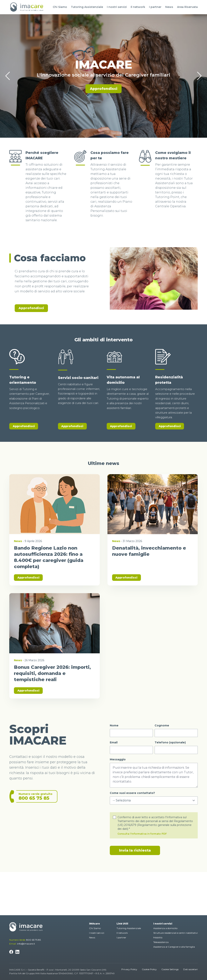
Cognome (162, 725)
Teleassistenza (161, 942)
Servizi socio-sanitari (78, 378)
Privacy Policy (129, 969)
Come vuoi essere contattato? (132, 793)
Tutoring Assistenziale (87, 7)
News (169, 7)
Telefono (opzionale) (170, 742)
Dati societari (190, 969)
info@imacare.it (26, 944)
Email (114, 742)
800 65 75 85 (34, 940)
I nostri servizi (117, 7)
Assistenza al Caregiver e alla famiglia (174, 947)
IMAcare (95, 924)
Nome (114, 725)
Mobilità (158, 937)
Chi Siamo (60, 7)
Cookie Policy (149, 969)
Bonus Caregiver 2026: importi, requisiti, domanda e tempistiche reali (52, 673)
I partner (155, 7)
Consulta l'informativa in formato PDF (142, 834)
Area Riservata (187, 7)
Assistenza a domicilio (165, 928)
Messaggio (118, 759)
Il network (138, 7)
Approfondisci (104, 89)
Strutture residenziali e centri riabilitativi (175, 933)
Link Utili (122, 924)
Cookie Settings (170, 969)
